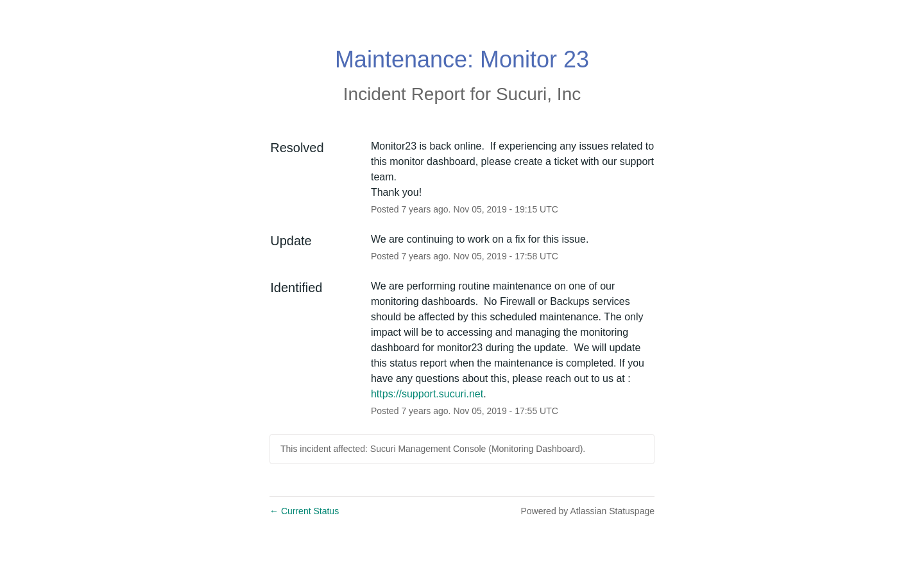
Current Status (304, 511)
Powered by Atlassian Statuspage (587, 511)
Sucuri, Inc (538, 94)
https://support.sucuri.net (427, 394)
